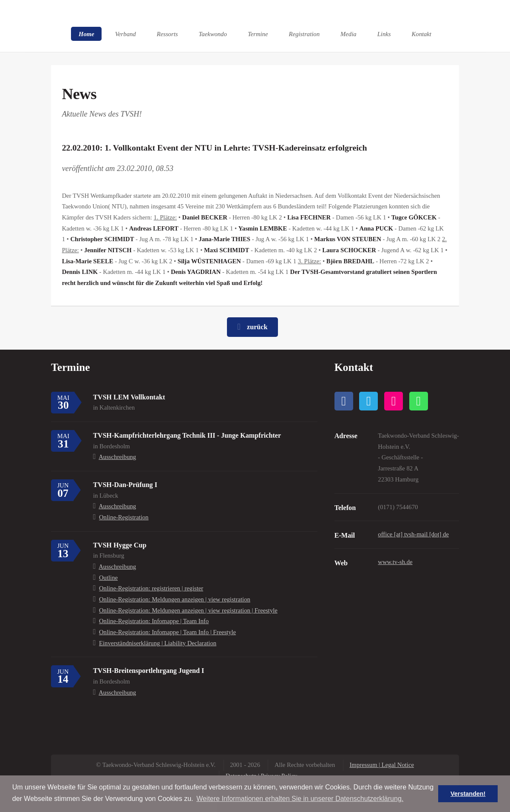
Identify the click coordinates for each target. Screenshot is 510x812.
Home (86, 34)
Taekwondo (213, 34)
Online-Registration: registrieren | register (151, 588)
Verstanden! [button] (468, 794)
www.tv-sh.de (395, 562)
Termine (258, 34)
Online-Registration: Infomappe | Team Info (154, 621)
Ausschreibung (117, 457)
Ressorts (167, 34)
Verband (126, 34)
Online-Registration (124, 517)
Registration (304, 34)
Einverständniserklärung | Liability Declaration (158, 643)
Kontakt (422, 34)
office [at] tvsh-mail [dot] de (413, 534)
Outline (108, 578)
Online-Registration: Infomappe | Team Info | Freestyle (167, 632)
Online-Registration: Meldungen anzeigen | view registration (175, 599)
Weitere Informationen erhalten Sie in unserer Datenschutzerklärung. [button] (300, 799)
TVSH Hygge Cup (120, 545)
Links (384, 34)
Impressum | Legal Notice (382, 765)
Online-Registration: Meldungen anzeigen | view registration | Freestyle (188, 610)
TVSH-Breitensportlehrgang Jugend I (149, 671)
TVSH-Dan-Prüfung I (125, 485)
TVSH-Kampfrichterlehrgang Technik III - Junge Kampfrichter (187, 435)
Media (348, 34)
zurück (257, 327)
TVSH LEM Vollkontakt (129, 397)
